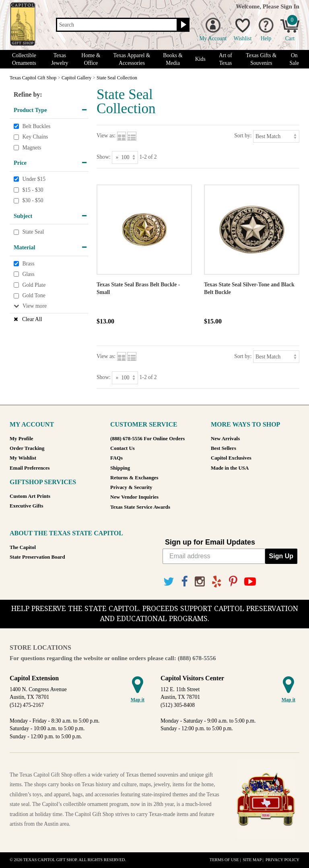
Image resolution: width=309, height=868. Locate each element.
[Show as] (125, 157)
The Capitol (23, 547)
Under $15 (34, 179)
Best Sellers (224, 448)
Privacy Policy (282, 860)
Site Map (252, 860)
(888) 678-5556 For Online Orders (147, 439)
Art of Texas (226, 59)
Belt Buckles (36, 126)
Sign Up (281, 556)
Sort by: (243, 136)
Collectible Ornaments (24, 59)
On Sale (294, 59)
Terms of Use (224, 860)
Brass (28, 264)
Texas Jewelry (60, 59)
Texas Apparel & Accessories (132, 59)
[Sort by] (276, 136)
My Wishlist (23, 458)
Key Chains (35, 137)
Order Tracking (27, 448)
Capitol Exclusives (231, 458)
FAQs (116, 458)
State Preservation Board (37, 557)
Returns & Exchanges (134, 478)
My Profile (21, 439)
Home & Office (91, 59)
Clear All (32, 319)
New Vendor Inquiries (134, 497)
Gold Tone (34, 295)
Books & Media (173, 59)
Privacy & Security (131, 487)
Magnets (32, 148)
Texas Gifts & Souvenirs (261, 59)
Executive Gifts (27, 506)
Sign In (290, 6)
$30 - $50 (33, 200)
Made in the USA (230, 468)
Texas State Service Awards (140, 507)
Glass (28, 274)
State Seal (33, 232)
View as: (106, 136)
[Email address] (214, 556)
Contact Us (123, 448)
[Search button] (182, 25)
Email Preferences (30, 468)
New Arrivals (225, 439)
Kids (200, 59)
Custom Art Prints (30, 496)
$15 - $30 (33, 190)
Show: (104, 157)
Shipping (120, 468)
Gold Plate (34, 285)
